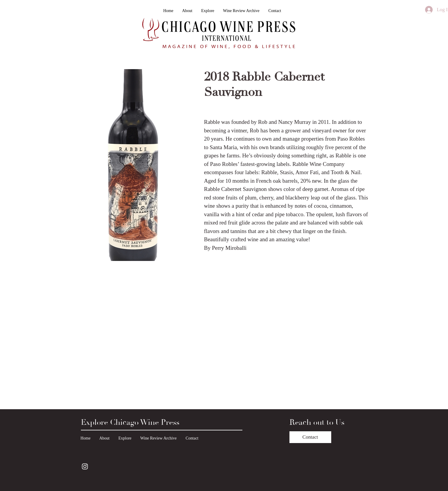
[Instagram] (85, 466)
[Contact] (310, 437)
